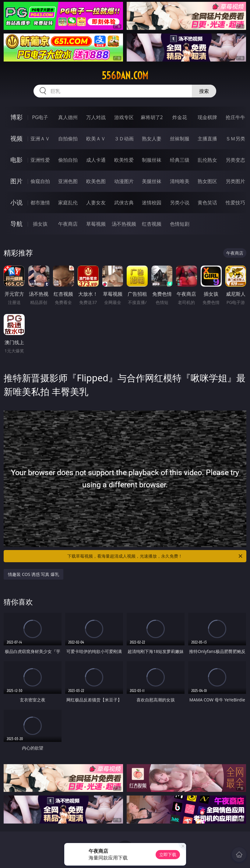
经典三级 (180, 160)
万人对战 (96, 117)
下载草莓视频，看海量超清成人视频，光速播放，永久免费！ (155, 556)
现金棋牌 (207, 117)
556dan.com (125, 76)
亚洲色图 (68, 181)
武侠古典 (124, 203)
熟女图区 (207, 181)
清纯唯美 (180, 181)
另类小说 (180, 203)
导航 (16, 224)
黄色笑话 (207, 203)
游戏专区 (124, 117)
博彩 (16, 117)
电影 (16, 160)
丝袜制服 (180, 139)
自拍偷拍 (68, 139)
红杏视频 (152, 224)
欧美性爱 (124, 160)
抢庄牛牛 (235, 117)
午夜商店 (68, 224)
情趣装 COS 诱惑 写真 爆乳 (33, 574)
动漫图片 (124, 181)
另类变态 (235, 160)
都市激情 (40, 203)
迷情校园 (152, 203)
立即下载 (168, 854)
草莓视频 (96, 224)
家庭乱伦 (68, 203)
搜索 (204, 91)
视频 (16, 138)
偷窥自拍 (40, 181)
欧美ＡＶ (96, 139)
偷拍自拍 (68, 160)
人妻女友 (96, 203)
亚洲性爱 (40, 160)
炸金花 (180, 117)
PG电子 (40, 117)
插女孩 (40, 224)
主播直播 (207, 139)
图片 (16, 181)
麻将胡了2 (152, 117)
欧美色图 (96, 181)
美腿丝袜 (152, 181)
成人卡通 (96, 160)
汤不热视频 (124, 224)
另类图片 (235, 181)
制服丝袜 (152, 160)
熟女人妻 (152, 139)
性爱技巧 (235, 203)
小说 (16, 202)
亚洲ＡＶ (40, 139)
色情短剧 (180, 224)
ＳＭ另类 (235, 139)
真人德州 (68, 117)
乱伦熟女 (207, 160)
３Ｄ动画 (124, 139)
